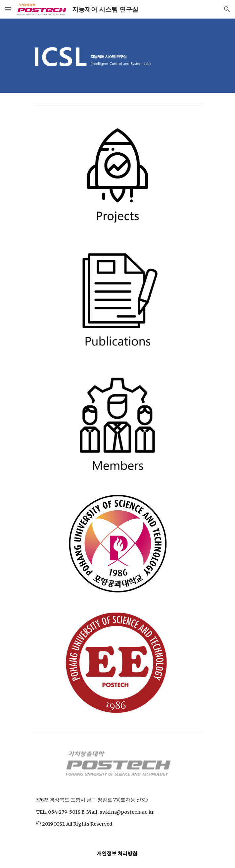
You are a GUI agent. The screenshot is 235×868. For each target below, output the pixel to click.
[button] (8, 9)
